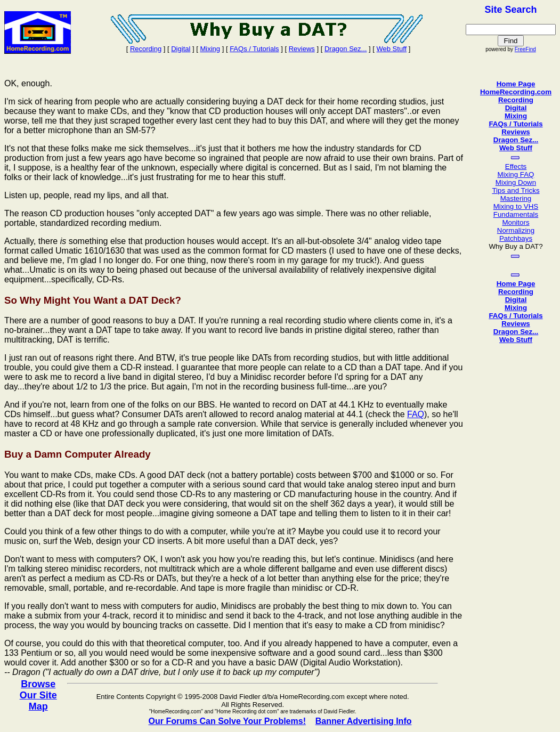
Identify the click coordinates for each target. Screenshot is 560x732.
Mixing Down (516, 182)
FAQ (416, 414)
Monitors (516, 222)
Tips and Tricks (516, 190)
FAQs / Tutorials (254, 49)
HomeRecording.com (516, 92)
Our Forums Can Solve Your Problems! (227, 721)
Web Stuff (392, 49)
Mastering (516, 198)
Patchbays (516, 238)
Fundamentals (516, 214)
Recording (146, 49)
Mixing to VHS (516, 206)
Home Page (516, 84)
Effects (516, 166)
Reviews (302, 49)
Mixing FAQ (516, 174)
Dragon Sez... (346, 49)
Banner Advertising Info (364, 721)
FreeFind (525, 49)
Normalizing (516, 230)
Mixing (210, 49)
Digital (181, 49)
